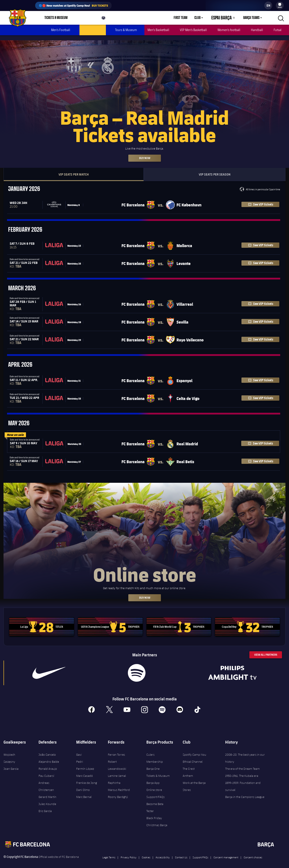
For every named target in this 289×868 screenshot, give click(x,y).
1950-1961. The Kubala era (242, 771)
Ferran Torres (116, 750)
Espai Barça (224, 18)
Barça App (153, 778)
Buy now (144, 153)
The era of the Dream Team (242, 764)
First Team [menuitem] (186, 18)
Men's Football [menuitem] (61, 30)
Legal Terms (109, 852)
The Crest (189, 764)
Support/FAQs (156, 792)
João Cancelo (47, 750)
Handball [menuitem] (257, 30)
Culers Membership (155, 753)
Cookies (146, 852)
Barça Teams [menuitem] (251, 18)
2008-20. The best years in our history (245, 753)
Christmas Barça (157, 820)
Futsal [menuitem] (278, 30)
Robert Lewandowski (117, 760)
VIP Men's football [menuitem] (93, 30)
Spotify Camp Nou (194, 750)
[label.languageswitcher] (268, 6)
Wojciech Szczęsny (9, 753)
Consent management (226, 852)
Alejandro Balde (49, 757)
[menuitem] (280, 4)
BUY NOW (144, 593)
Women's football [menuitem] (229, 30)
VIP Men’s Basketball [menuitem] (193, 30)
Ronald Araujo (48, 764)
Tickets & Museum (158, 771)
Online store (154, 785)
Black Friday (154, 813)
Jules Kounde (47, 799)
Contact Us (181, 852)
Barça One (153, 764)
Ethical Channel (193, 757)
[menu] (280, 6)
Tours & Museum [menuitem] (126, 30)
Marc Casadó (85, 771)
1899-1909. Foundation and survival (243, 781)
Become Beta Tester (155, 802)
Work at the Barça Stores (194, 781)
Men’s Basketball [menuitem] (158, 30)
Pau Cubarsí (46, 771)
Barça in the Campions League (245, 792)
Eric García (45, 806)
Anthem (188, 771)
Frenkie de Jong (87, 778)
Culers (107, 19)
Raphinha (114, 778)
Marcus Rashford (119, 785)
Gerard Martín (47, 792)
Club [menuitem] (203, 18)
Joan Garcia (11, 764)
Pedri (80, 757)
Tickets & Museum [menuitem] (56, 18)
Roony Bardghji (118, 792)
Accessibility (163, 852)
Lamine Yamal (117, 771)
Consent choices (253, 852)
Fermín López (85, 764)
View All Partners (266, 650)
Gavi (79, 750)
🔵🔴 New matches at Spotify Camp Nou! (73, 6)
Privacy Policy (129, 852)
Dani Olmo (83, 785)
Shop (82, 19)
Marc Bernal (84, 792)
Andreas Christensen (46, 781)
